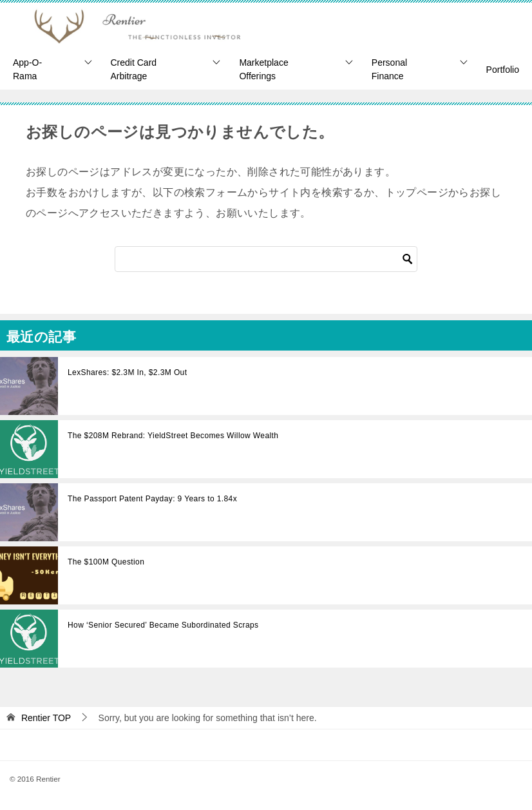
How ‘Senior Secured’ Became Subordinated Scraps (163, 625)
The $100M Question (106, 562)
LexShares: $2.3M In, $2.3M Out (127, 372)
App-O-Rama (27, 69)
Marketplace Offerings (263, 69)
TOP (46, 718)
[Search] (266, 259)
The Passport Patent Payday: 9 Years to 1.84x (152, 499)
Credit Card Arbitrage (134, 69)
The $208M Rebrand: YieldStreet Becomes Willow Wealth (173, 436)
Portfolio (503, 70)
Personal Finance (389, 69)
